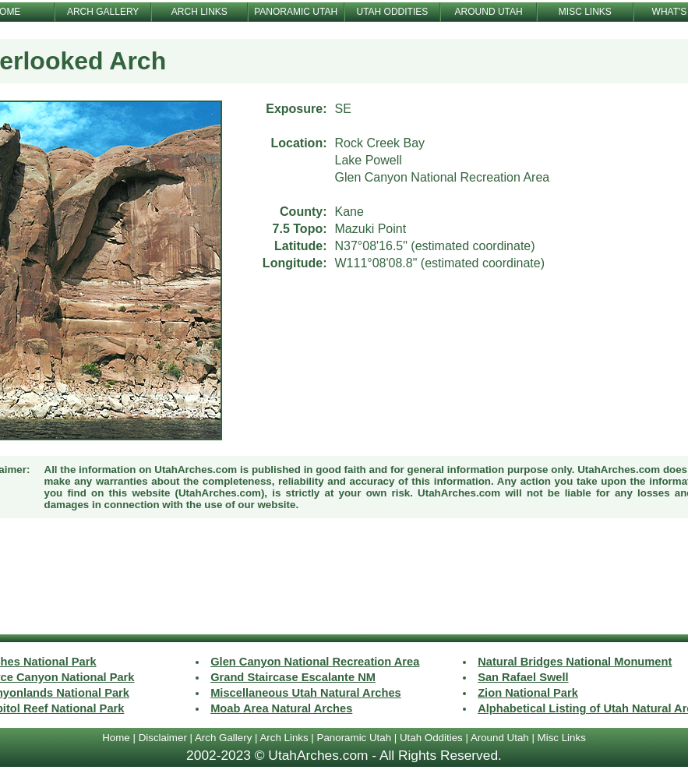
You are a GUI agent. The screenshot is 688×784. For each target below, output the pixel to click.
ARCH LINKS (199, 12)
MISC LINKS (585, 12)
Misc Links (562, 738)
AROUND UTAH (489, 12)
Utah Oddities (431, 738)
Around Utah (500, 738)
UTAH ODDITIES (392, 12)
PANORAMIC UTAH (296, 12)
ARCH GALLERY (103, 12)
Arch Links (284, 738)
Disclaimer (163, 738)
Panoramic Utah (355, 738)
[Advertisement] (344, 578)
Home (116, 738)
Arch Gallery (223, 738)
